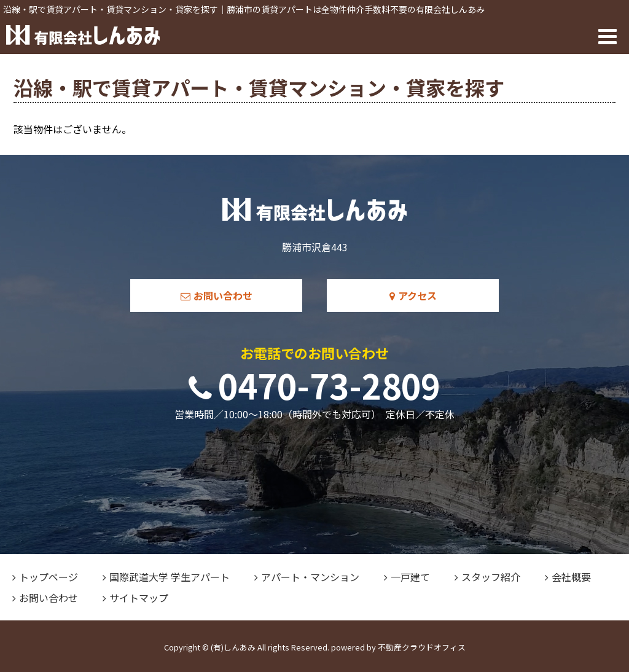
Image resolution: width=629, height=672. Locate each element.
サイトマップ (135, 598)
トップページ (45, 577)
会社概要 (568, 577)
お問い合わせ (217, 295)
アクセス (413, 295)
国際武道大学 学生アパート (166, 577)
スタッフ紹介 (487, 577)
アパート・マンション (307, 577)
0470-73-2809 (314, 385)
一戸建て (407, 577)
